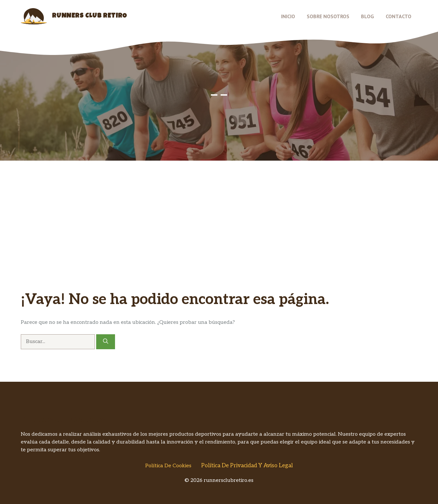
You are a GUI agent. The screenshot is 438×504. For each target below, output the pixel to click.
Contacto (399, 16)
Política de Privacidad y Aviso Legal (247, 466)
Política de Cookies (168, 466)
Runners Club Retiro (90, 16)
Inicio (288, 16)
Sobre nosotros (328, 16)
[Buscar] (106, 342)
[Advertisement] (219, 242)
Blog (367, 16)
